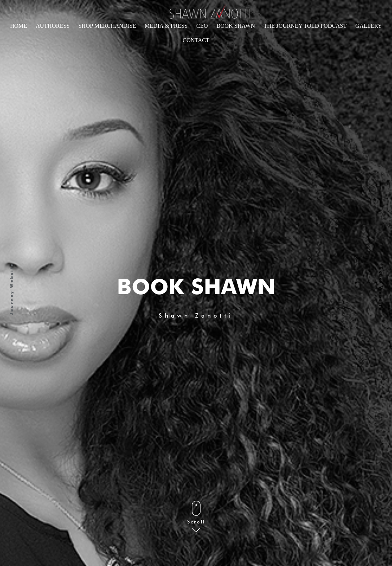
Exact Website (381, 289)
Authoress (53, 26)
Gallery (369, 26)
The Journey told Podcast (305, 26)
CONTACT (196, 40)
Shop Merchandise (107, 26)
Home (19, 26)
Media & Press (166, 26)
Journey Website (12, 289)
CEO (202, 26)
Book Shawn (236, 26)
